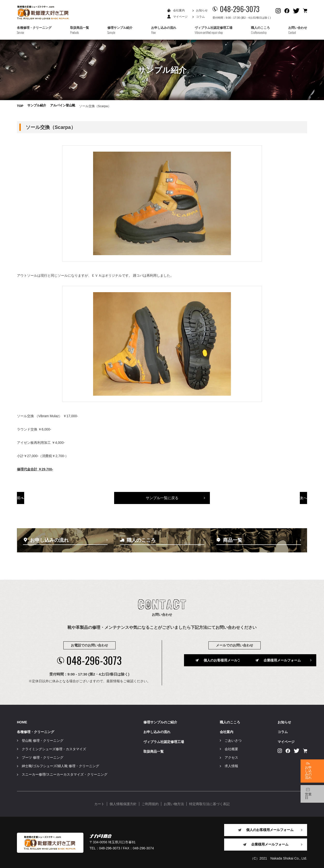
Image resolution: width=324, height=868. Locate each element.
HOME (22, 722)
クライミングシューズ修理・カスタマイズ (54, 748)
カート (99, 803)
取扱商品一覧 (154, 751)
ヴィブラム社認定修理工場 (164, 741)
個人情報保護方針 (123, 803)
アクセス (231, 757)
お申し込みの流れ (157, 731)
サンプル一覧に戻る (162, 500)
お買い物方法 (174, 803)
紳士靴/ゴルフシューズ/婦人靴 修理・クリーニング (60, 765)
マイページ (180, 17)
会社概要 (231, 748)
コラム (200, 17)
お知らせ (202, 10)
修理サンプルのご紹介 (160, 722)
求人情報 (231, 765)
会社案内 (179, 10)
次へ (279, 500)
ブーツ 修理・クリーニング (43, 757)
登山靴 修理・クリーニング (43, 740)
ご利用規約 (150, 803)
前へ (45, 500)
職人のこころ (230, 722)
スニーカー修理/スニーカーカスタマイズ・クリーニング (65, 774)
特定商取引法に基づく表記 (209, 803)
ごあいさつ (233, 740)
